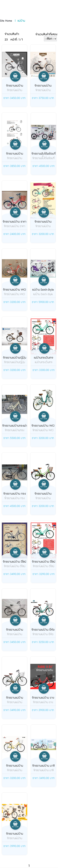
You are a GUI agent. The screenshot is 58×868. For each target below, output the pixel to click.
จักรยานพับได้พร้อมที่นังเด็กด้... (44, 156)
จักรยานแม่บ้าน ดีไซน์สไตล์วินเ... (14, 564)
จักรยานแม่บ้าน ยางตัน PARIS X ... (43, 700)
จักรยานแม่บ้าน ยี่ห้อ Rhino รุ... (43, 632)
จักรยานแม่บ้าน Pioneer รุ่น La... (43, 224)
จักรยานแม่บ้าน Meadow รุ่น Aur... (14, 836)
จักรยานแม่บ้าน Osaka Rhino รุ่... (14, 700)
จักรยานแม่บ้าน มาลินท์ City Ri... (43, 768)
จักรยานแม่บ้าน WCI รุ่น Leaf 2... (14, 292)
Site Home (6, 21)
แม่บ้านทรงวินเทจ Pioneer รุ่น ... (44, 360)
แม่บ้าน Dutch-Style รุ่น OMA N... (43, 292)
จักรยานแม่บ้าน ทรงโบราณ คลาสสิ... (15, 496)
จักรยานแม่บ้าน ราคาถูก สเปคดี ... (14, 224)
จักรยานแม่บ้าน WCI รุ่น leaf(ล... (43, 428)
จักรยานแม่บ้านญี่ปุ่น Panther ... (15, 360)
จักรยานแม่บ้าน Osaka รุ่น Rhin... (43, 88)
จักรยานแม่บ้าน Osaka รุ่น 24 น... (15, 88)
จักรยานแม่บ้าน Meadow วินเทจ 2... (43, 496)
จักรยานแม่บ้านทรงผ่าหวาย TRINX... (15, 428)
